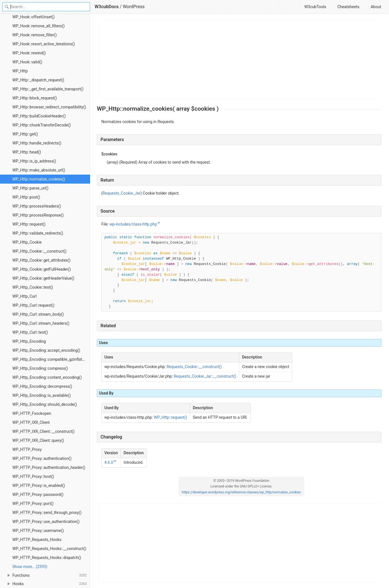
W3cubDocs (107, 7)
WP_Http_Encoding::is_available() (42, 395)
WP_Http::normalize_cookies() (39, 179)
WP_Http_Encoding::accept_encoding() (46, 350)
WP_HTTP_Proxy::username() (38, 531)
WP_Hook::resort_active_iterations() (44, 44)
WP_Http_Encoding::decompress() (42, 386)
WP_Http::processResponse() (38, 215)
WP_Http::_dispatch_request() (38, 80)
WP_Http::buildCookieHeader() (39, 116)
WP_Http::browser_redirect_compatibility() (49, 107)
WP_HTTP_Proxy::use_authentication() (46, 522)
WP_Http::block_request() (35, 98)
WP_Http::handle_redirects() (37, 143)
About (376, 7)
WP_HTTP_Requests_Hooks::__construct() (49, 549)
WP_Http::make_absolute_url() (39, 170)
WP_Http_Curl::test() (30, 332)
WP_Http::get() (25, 134)
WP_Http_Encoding (29, 341)
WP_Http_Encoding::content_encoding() (47, 377)
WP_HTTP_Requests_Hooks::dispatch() (47, 558)
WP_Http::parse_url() (30, 188)
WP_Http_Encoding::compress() (40, 368)
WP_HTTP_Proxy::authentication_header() (49, 467)
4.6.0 (109, 462)
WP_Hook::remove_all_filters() (39, 26)
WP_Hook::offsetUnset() (33, 17)
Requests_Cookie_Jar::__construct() (205, 376)
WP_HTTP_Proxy (27, 449)
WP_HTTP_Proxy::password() (38, 495)
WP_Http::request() (29, 224)
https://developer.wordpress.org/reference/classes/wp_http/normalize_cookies (241, 492)
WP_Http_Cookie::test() (33, 287)
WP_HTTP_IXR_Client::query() (38, 440)
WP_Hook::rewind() (29, 53)
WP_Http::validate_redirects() (38, 233)
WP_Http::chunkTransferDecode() (42, 125)
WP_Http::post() (26, 197)
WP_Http (20, 71)
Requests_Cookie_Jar (122, 193)
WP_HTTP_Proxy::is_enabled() (39, 485)
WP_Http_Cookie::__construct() (39, 251)
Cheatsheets (348, 7)
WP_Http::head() (27, 152)
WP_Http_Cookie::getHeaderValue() (43, 278)
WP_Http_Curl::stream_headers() (41, 323)
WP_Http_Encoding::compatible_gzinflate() (50, 359)
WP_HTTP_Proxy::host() (33, 476)
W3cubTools (315, 7)
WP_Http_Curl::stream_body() (38, 314)
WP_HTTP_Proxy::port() (33, 504)
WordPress (134, 7)
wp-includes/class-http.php (133, 224)
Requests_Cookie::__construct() (194, 367)
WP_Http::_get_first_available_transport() (48, 89)
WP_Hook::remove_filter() (35, 35)
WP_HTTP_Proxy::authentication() (42, 458)
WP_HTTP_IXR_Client (31, 422)
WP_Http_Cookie (27, 242)
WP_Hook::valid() (27, 62)
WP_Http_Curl (24, 296)
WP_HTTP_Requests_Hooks (37, 540)
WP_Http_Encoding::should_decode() (45, 404)
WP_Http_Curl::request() (33, 305)
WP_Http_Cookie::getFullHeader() (42, 269)
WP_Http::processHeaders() (37, 206)
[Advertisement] (239, 60)
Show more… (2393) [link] (30, 567)
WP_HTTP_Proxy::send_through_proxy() (47, 513)
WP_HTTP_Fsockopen (32, 413)
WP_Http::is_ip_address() (34, 161)
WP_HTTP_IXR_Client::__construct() (43, 431)
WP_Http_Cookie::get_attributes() (41, 260)
